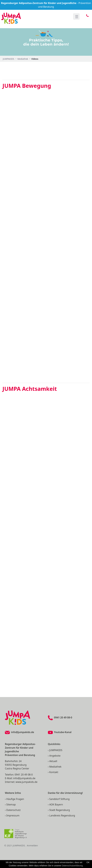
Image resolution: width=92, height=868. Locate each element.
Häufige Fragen (15, 799)
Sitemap (11, 804)
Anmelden (32, 845)
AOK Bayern (56, 804)
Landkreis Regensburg (62, 815)
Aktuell (53, 761)
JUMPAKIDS (56, 750)
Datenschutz (13, 810)
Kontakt (54, 772)
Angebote (55, 756)
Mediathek (55, 767)
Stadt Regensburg (60, 810)
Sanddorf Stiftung (59, 799)
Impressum (13, 815)
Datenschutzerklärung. (73, 866)
